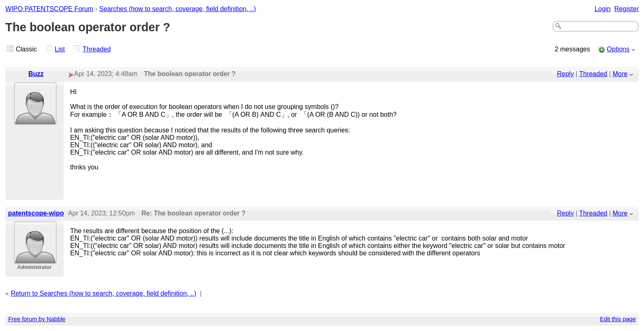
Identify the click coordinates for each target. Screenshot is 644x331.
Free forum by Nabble (37, 319)
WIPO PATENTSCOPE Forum (49, 9)
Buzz (36, 74)
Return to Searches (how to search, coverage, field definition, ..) (103, 293)
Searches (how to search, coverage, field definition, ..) (178, 9)
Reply (565, 74)
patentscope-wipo (36, 213)
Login (603, 9)
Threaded (97, 49)
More (620, 74)
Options (618, 49)
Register (627, 9)
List (60, 49)
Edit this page (618, 319)
